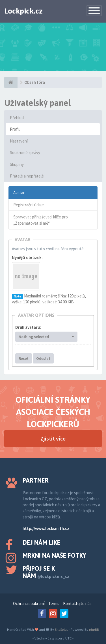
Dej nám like (42, 542)
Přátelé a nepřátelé (27, 176)
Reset (24, 358)
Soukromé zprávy (25, 153)
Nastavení (19, 141)
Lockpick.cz (23, 11)
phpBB (94, 629)
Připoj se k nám (46, 572)
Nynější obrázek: (27, 258)
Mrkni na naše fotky (54, 555)
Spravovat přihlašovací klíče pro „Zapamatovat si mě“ (41, 220)
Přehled (17, 118)
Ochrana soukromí (29, 604)
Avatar (19, 193)
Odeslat (43, 358)
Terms (54, 604)
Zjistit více (53, 438)
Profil (15, 129)
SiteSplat (61, 629)
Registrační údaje (29, 205)
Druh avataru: (28, 327)
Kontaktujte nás (77, 604)
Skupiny (17, 164)
